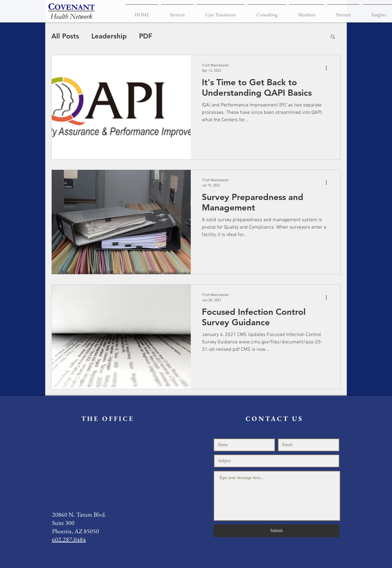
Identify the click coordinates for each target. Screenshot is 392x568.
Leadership (109, 36)
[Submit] (276, 531)
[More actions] (328, 68)
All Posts (65, 36)
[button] (333, 37)
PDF (146, 36)
